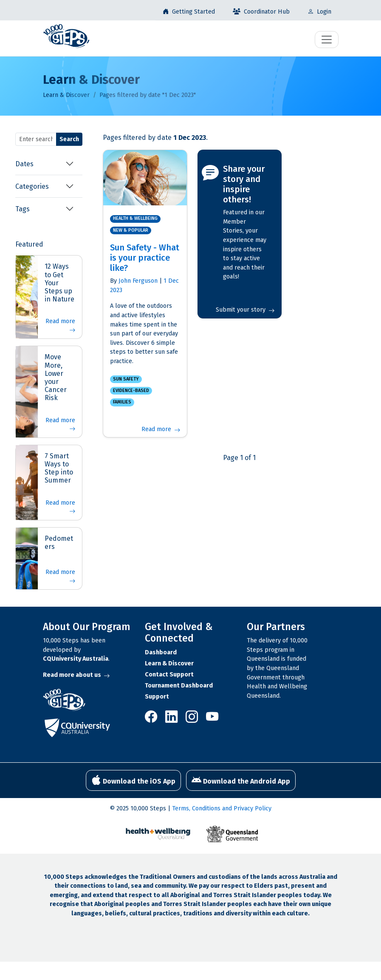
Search (69, 139)
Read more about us (76, 675)
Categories (32, 186)
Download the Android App (241, 780)
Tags (23, 209)
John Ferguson (138, 281)
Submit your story (245, 310)
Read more (60, 326)
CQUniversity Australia (76, 659)
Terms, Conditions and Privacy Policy (222, 808)
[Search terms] (36, 139)
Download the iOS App (133, 780)
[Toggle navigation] (327, 40)
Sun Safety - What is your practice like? (145, 258)
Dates (24, 164)
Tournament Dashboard (179, 686)
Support (157, 697)
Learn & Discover (66, 95)
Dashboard (161, 652)
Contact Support (169, 675)
